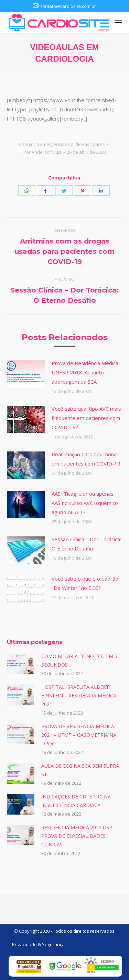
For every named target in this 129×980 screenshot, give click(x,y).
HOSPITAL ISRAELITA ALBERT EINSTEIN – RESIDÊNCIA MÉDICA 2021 (79, 696)
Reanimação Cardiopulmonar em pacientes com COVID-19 (86, 459)
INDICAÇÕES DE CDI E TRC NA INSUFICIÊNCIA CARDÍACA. (76, 801)
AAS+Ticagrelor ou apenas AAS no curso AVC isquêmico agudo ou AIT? (85, 503)
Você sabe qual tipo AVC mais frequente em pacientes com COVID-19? (86, 418)
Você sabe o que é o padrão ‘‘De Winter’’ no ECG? (85, 583)
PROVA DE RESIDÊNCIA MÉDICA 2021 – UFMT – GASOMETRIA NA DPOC (79, 735)
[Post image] (26, 374)
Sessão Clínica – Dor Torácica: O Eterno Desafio (86, 544)
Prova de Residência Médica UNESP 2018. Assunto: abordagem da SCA (85, 372)
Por (42, 152)
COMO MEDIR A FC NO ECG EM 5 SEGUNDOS (79, 660)
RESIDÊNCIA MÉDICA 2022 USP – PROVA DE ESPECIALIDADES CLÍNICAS (79, 836)
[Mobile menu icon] (118, 23)
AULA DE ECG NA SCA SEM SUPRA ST (80, 770)
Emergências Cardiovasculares (73, 144)
